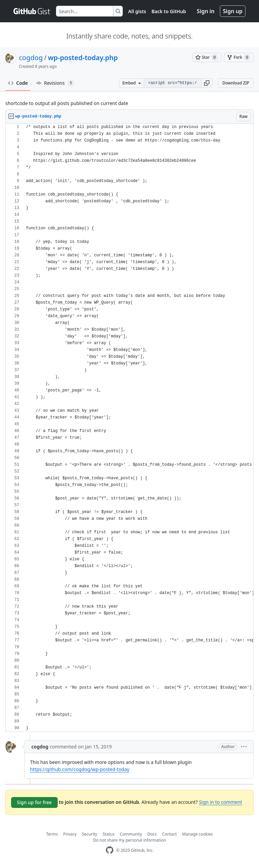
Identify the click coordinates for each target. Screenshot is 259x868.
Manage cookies (197, 834)
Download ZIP (236, 83)
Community (131, 834)
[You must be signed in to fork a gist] (239, 57)
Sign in (206, 11)
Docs (152, 834)
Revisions (55, 83)
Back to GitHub (169, 11)
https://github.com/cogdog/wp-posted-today (80, 769)
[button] (207, 83)
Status (108, 834)
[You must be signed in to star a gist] (207, 57)
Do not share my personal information (129, 840)
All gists (137, 11)
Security (90, 834)
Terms (52, 834)
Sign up (233, 11)
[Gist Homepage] (32, 11)
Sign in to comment (221, 802)
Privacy (70, 834)
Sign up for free (34, 802)
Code (18, 83)
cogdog (31, 58)
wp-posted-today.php (83, 58)
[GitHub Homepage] (110, 850)
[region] (129, 428)
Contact (169, 834)
